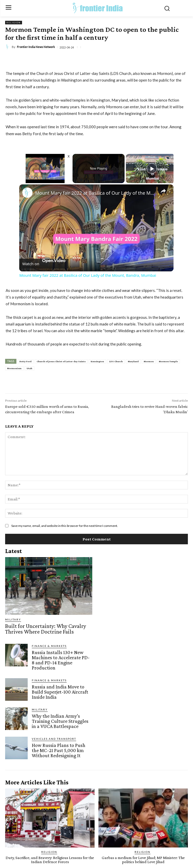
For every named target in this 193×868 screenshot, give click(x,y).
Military (13, 619)
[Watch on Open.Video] (44, 263)
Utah (29, 368)
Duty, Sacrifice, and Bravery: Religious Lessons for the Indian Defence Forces (50, 860)
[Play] (152, 169)
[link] (27, 193)
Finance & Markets (49, 646)
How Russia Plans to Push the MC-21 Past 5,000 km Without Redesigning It (59, 750)
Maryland (133, 361)
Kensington (97, 361)
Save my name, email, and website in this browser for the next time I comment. (65, 526)
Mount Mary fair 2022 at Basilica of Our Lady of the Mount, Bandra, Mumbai (96, 193)
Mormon (149, 361)
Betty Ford (26, 361)
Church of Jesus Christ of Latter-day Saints (61, 361)
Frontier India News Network (36, 47)
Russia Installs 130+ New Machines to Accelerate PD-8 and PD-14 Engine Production (61, 660)
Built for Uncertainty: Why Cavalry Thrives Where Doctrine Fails (46, 629)
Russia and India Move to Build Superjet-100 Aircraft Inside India (60, 692)
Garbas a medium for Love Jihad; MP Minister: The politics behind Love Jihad (143, 860)
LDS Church (116, 361)
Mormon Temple (168, 361)
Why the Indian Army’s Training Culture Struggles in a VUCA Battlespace (60, 721)
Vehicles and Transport (54, 739)
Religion (14, 23)
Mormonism (14, 368)
